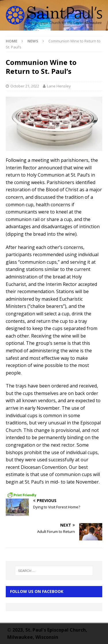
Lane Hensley (59, 86)
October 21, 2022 (25, 86)
